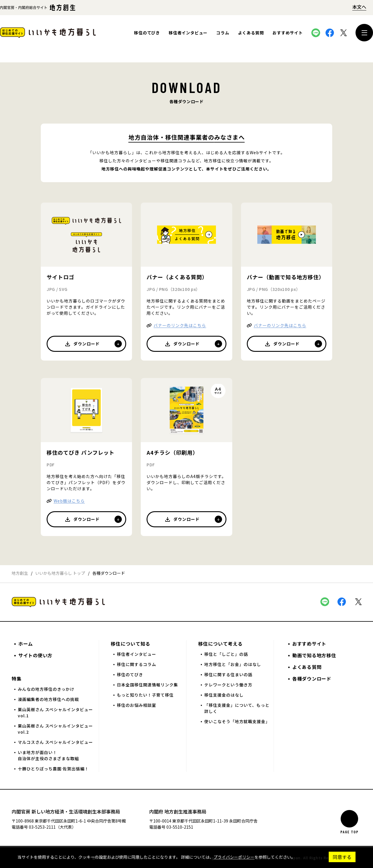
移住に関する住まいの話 (228, 674)
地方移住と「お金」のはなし (233, 664)
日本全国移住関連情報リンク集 (147, 685)
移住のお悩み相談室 (137, 705)
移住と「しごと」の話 (226, 654)
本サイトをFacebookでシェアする (330, 33)
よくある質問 (251, 33)
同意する (342, 857)
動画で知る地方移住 (314, 655)
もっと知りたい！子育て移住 (145, 695)
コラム (223, 33)
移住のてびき (147, 33)
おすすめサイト (288, 33)
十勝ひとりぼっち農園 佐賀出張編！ (53, 769)
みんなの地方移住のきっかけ (46, 689)
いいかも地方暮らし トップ (60, 573)
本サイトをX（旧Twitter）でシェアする (344, 33)
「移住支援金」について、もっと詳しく (237, 708)
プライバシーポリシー (234, 857)
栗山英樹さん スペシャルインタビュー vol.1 (55, 713)
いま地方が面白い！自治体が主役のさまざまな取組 (48, 755)
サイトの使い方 (35, 655)
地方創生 (20, 573)
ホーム (26, 644)
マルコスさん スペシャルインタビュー (55, 742)
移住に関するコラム (137, 664)
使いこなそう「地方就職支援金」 (237, 721)
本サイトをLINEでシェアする (316, 33)
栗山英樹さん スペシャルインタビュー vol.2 (55, 729)
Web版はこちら (69, 501)
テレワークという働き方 (228, 685)
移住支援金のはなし (224, 695)
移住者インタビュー (188, 33)
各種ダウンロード (312, 679)
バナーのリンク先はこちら (180, 325)
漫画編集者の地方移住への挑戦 (48, 699)
